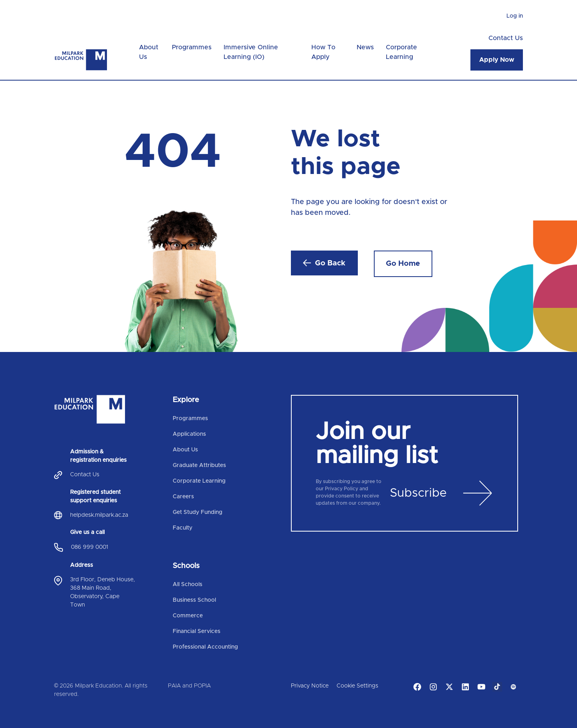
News (365, 47)
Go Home (403, 264)
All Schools (188, 584)
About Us (149, 52)
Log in (515, 16)
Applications (189, 434)
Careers (183, 497)
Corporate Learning (401, 52)
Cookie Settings (357, 686)
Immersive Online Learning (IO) (251, 52)
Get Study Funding (198, 512)
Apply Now (497, 60)
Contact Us (506, 38)
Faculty (183, 528)
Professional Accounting (205, 647)
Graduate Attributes (199, 465)
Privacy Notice (310, 686)
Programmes (192, 47)
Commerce (188, 616)
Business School (194, 600)
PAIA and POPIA (189, 686)
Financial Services (197, 631)
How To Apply (323, 52)
